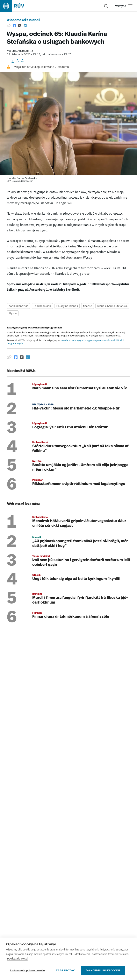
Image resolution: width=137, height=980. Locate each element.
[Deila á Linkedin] (28, 357)
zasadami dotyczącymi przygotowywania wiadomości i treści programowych (65, 342)
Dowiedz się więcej (17, 973)
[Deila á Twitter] (22, 357)
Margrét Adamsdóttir (20, 51)
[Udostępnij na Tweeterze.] (20, 26)
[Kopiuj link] (9, 26)
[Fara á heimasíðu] (16, 6)
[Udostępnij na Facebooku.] (14, 26)
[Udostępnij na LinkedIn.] (25, 26)
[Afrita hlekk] (9, 357)
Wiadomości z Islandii (23, 20)
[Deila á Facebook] (16, 357)
